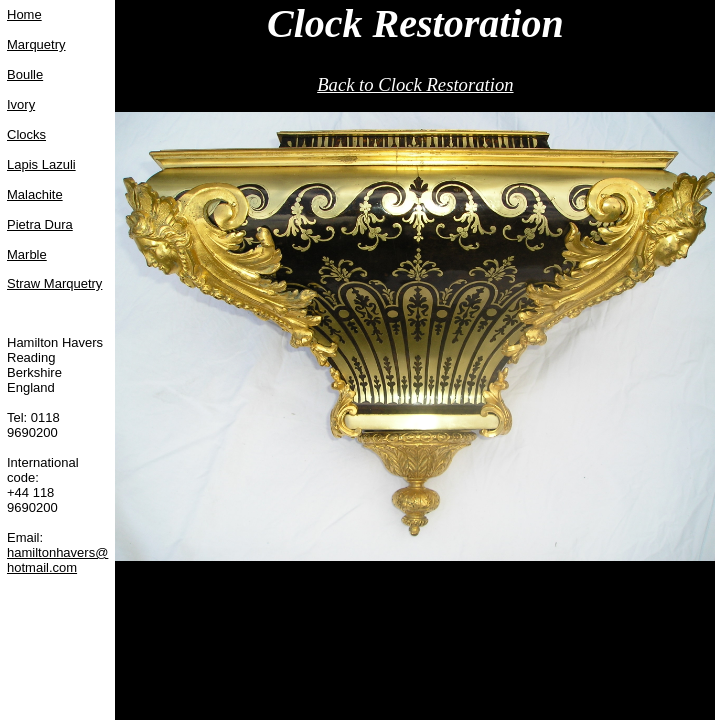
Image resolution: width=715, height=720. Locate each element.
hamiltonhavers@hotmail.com (57, 560)
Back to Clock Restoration (415, 84)
